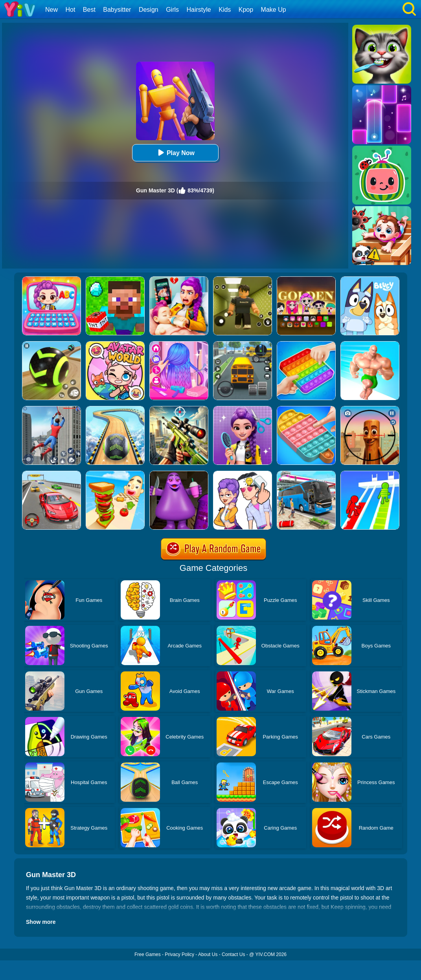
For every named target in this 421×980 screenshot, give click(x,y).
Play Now (175, 153)
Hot (70, 10)
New (51, 10)
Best (89, 10)
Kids (225, 10)
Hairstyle (199, 10)
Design (149, 10)
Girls (172, 10)
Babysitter (117, 10)
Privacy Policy (179, 954)
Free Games (148, 954)
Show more (41, 922)
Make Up (274, 10)
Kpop (246, 10)
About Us (208, 954)
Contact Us (233, 954)
